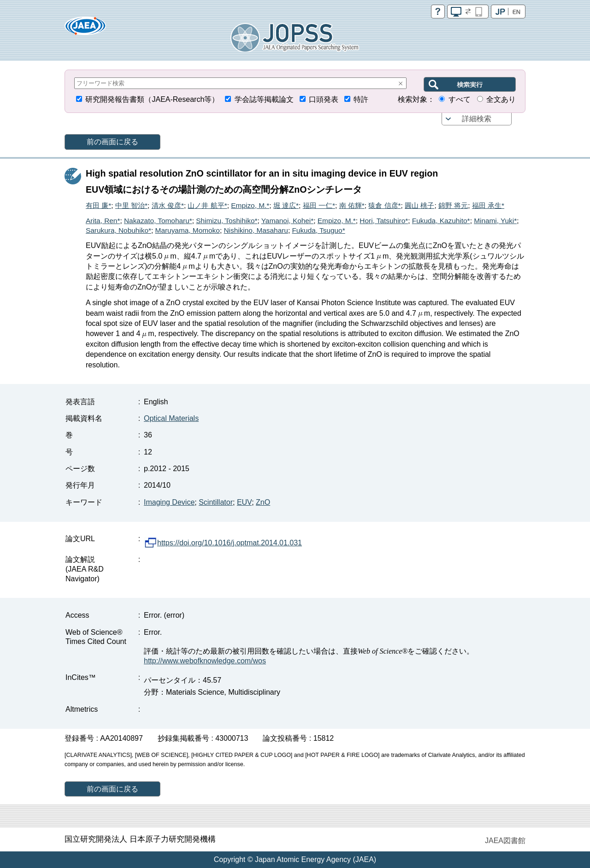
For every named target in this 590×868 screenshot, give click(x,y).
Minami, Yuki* (495, 221)
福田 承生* (488, 205)
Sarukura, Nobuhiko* (118, 230)
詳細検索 (477, 119)
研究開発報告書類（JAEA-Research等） (152, 99)
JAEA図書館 (505, 841)
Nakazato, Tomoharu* (158, 221)
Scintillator (216, 502)
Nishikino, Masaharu (256, 230)
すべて (460, 99)
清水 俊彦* (168, 205)
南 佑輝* (352, 205)
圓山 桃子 (419, 205)
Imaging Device (169, 502)
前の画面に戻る (112, 142)
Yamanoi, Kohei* (288, 221)
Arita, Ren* (103, 221)
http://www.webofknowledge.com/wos (205, 661)
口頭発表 (324, 99)
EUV (244, 502)
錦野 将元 (453, 205)
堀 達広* (286, 205)
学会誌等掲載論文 (264, 99)
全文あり (501, 99)
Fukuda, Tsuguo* (318, 230)
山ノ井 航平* (207, 205)
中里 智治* (131, 205)
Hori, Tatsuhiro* (384, 221)
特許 (361, 99)
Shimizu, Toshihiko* (227, 221)
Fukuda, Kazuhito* (441, 221)
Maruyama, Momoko (188, 230)
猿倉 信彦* (384, 205)
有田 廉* (98, 205)
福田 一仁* (319, 205)
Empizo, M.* (250, 205)
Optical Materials (171, 418)
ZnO (263, 502)
